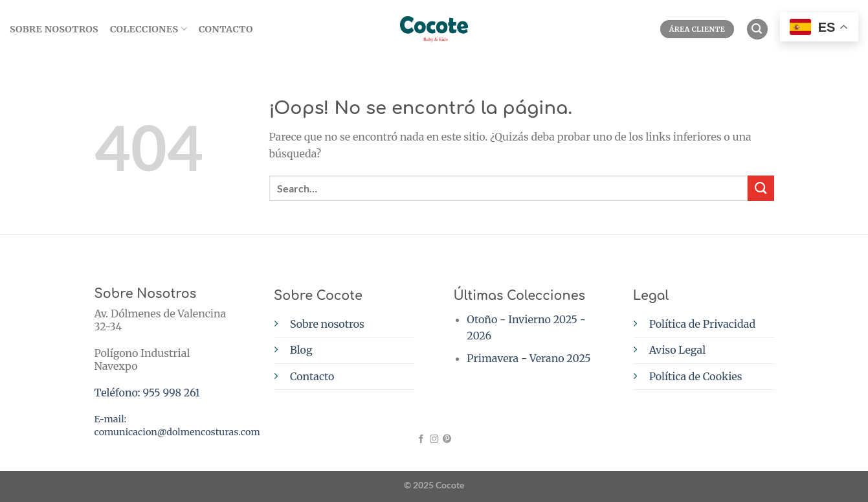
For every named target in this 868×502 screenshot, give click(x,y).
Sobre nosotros (327, 324)
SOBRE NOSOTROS (54, 29)
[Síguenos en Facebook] (421, 439)
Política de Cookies (696, 376)
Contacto (226, 29)
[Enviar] (761, 188)
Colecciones (149, 29)
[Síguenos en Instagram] (434, 439)
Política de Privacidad (702, 324)
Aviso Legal (677, 350)
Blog (301, 350)
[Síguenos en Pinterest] (447, 439)
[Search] (757, 29)
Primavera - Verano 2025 (529, 358)
